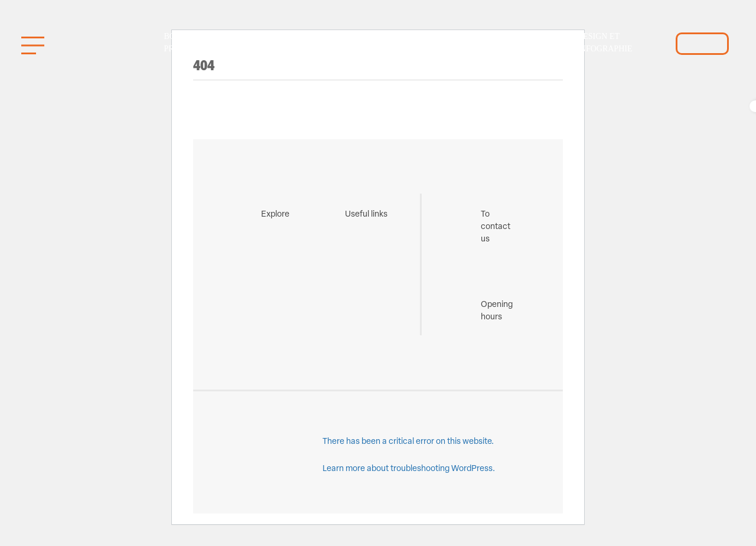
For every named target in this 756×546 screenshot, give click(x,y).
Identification (524, 43)
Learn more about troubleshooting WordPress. (409, 469)
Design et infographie (605, 42)
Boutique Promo (185, 42)
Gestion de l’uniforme (266, 42)
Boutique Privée (436, 42)
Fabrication (368, 43)
